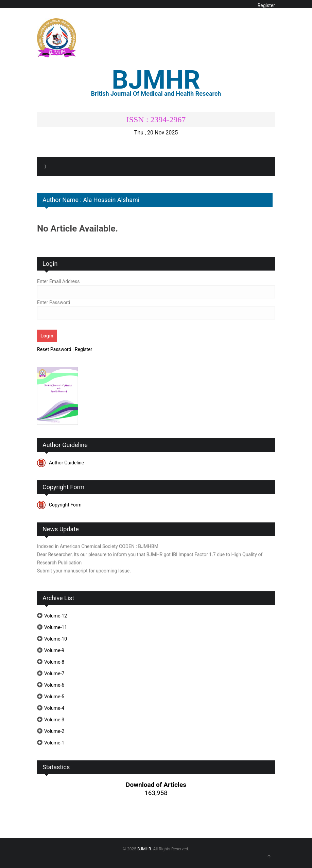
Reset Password (54, 349)
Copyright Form (65, 505)
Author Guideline (66, 463)
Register (266, 5)
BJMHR (144, 849)
